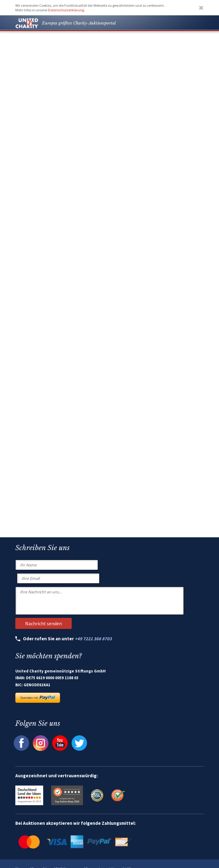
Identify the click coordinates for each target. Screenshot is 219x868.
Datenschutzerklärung (66, 10)
